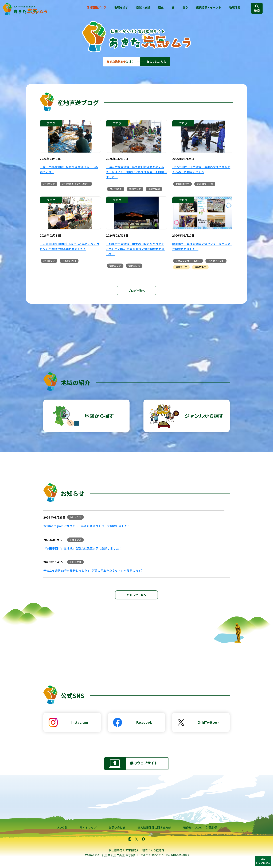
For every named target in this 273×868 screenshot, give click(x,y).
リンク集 (62, 827)
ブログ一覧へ (136, 290)
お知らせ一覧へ (136, 595)
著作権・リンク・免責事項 (200, 827)
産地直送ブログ (96, 7)
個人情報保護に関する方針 (154, 827)
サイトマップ (88, 827)
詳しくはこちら (156, 62)
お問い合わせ (117, 827)
